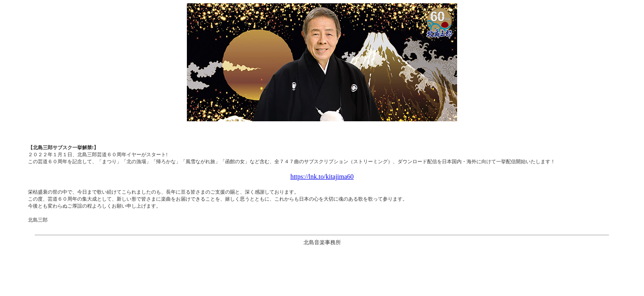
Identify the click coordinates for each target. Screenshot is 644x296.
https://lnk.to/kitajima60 (322, 177)
